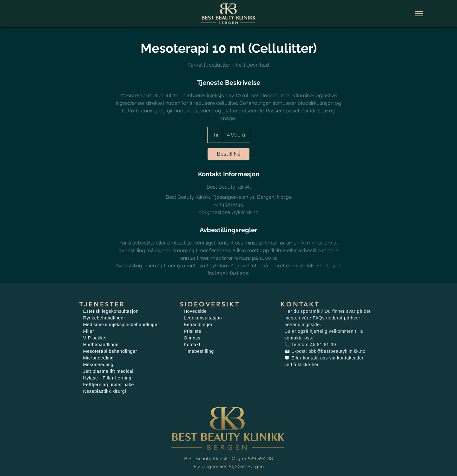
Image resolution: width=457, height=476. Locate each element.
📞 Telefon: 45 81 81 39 (310, 345)
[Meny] (419, 14)
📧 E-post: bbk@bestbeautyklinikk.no (325, 351)
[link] (228, 154)
